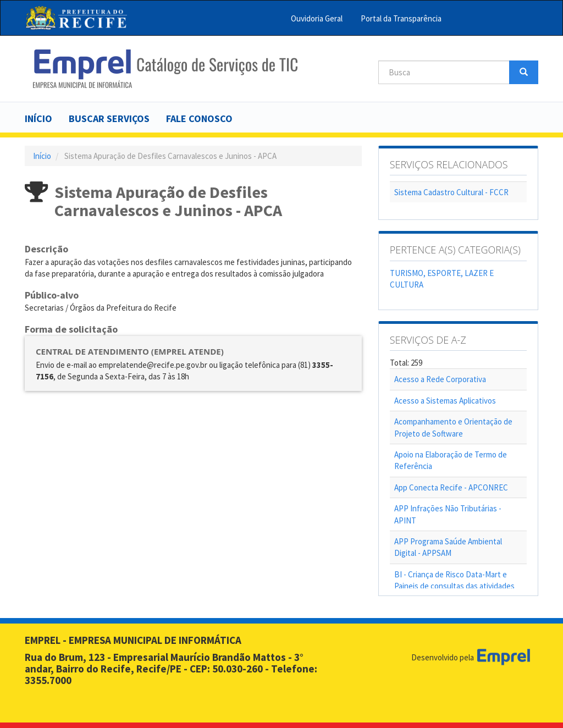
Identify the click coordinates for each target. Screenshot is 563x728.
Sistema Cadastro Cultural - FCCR (451, 192)
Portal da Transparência (401, 18)
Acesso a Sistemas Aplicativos (445, 401)
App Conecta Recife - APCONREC (451, 487)
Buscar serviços (109, 118)
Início (38, 118)
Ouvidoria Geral (317, 18)
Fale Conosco (199, 118)
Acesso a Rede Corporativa (440, 379)
